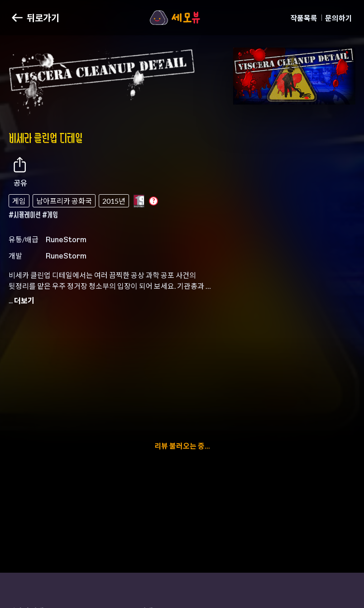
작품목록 (304, 18)
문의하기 (339, 18)
